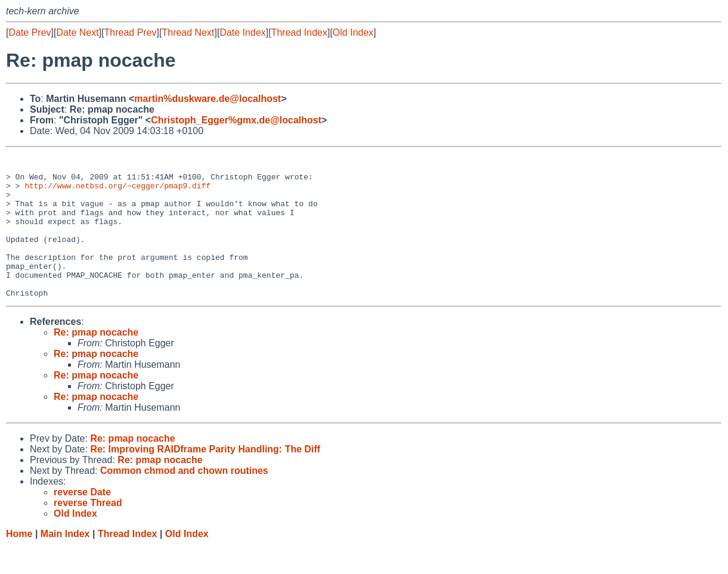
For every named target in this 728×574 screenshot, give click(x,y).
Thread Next (188, 32)
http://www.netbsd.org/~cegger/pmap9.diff (117, 193)
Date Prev (30, 32)
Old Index (353, 32)
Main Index (65, 562)
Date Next (77, 32)
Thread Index (299, 32)
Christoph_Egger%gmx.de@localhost (236, 120)
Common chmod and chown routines (184, 499)
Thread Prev (131, 32)
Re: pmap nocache (96, 361)
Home (19, 562)
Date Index (242, 32)
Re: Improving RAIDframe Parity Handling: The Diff (205, 478)
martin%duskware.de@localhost (207, 99)
